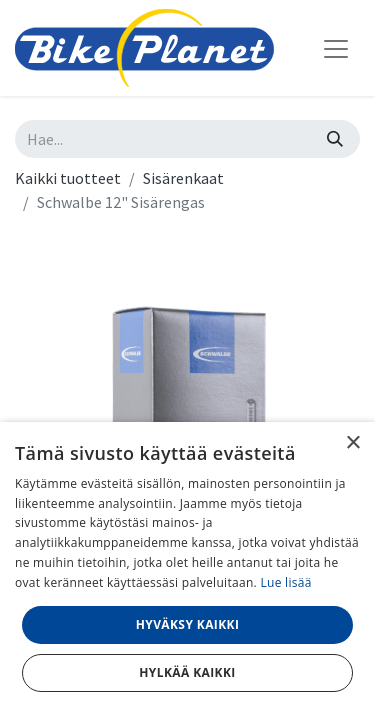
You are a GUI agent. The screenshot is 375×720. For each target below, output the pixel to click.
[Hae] (335, 139)
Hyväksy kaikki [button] (188, 624)
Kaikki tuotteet (68, 178)
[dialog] (187, 571)
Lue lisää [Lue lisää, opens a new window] (285, 582)
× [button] (352, 443)
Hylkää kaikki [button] (187, 672)
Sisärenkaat (183, 178)
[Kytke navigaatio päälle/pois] (336, 48)
